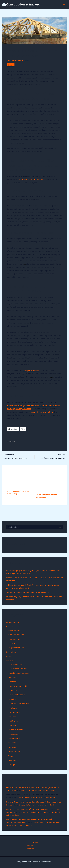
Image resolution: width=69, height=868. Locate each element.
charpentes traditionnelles (31, 180)
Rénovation (14, 734)
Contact (34, 842)
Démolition (13, 677)
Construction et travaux (23, 4)
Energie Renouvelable (18, 686)
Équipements (14, 639)
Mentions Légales (31, 847)
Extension (13, 690)
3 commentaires (13, 491)
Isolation (12, 717)
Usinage (12, 760)
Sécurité (12, 743)
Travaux (10, 661)
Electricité (13, 682)
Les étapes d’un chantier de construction (37, 798)
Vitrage (12, 765)
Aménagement (13, 622)
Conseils (10, 627)
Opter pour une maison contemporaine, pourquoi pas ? (20, 484)
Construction (14, 630)
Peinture (12, 725)
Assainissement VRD (18, 669)
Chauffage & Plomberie (19, 673)
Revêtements (14, 738)
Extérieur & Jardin (17, 695)
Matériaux (13, 721)
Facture (12, 643)
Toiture (12, 756)
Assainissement (16, 664)
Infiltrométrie (14, 712)
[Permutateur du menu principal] (64, 5)
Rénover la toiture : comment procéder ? (39, 790)
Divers (11, 65)
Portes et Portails (16, 730)
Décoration (11, 652)
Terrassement (14, 751)
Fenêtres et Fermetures (19, 703)
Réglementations (16, 648)
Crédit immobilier (16, 635)
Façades (12, 699)
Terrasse (12, 747)
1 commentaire (41, 495)
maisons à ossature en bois (41, 412)
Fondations (13, 708)
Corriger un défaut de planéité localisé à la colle (27, 592)
